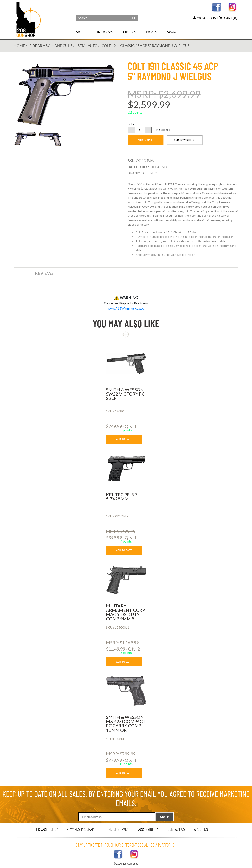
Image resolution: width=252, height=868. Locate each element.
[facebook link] (217, 7)
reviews (44, 273)
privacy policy (47, 829)
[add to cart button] (127, 439)
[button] (25, 139)
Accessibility (149, 829)
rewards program (80, 829)
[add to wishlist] (185, 140)
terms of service (116, 829)
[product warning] (126, 308)
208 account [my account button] (206, 18)
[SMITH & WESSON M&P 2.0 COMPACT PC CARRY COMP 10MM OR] (126, 691)
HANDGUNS (62, 46)
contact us (176, 829)
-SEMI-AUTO (87, 46)
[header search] (134, 15)
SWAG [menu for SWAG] (172, 32)
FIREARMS (38, 46)
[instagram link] (233, 7)
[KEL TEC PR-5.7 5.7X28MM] (126, 468)
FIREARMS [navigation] (104, 32)
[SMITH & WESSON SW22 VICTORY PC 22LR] (126, 363)
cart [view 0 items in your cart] (228, 18)
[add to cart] (146, 140)
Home (19, 46)
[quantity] (140, 130)
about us (201, 829)
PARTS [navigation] (151, 32)
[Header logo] (30, 19)
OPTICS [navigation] (129, 32)
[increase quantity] (148, 130)
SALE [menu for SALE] (80, 32)
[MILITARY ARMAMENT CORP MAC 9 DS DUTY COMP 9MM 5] (126, 580)
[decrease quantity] (131, 130)
